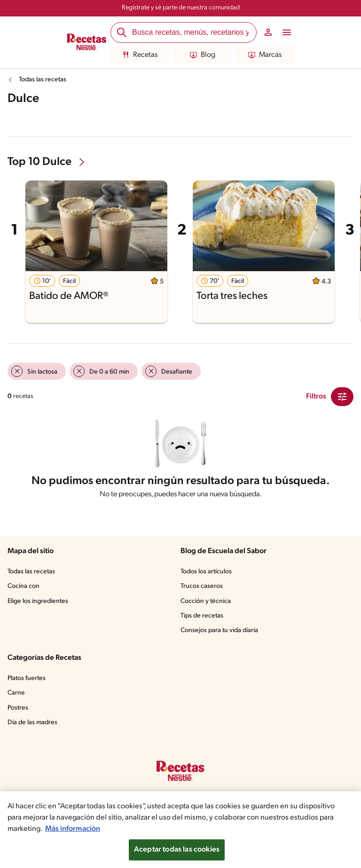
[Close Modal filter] (342, 397)
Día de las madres (34, 726)
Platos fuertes (28, 681)
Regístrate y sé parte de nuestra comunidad (180, 8)
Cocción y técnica (206, 604)
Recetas (140, 55)
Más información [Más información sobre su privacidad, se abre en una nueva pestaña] (151, 829)
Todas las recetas (44, 80)
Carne (16, 696)
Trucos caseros (203, 589)
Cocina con (24, 589)
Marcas (265, 55)
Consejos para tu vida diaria (221, 633)
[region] (180, 830)
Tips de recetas (203, 619)
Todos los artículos (208, 575)
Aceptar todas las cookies (177, 850)
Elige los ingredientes (39, 604)
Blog (202, 55)
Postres (19, 711)
